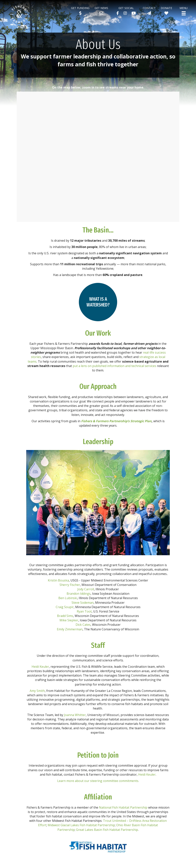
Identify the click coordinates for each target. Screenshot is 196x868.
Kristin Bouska (58, 580)
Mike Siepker (69, 620)
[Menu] (184, 13)
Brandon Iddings (79, 594)
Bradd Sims (65, 616)
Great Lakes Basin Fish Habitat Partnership (107, 830)
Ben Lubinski (68, 598)
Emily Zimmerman (70, 629)
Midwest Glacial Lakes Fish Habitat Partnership (81, 825)
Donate (166, 8)
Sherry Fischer (70, 585)
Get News (101, 8)
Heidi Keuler (40, 667)
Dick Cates (83, 625)
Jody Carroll (86, 589)
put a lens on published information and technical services (114, 366)
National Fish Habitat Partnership (123, 807)
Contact (149, 8)
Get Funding (80, 8)
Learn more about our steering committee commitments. (98, 781)
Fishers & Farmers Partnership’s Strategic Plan (116, 421)
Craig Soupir (65, 607)
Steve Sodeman (83, 603)
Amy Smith (37, 691)
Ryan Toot (84, 611)
